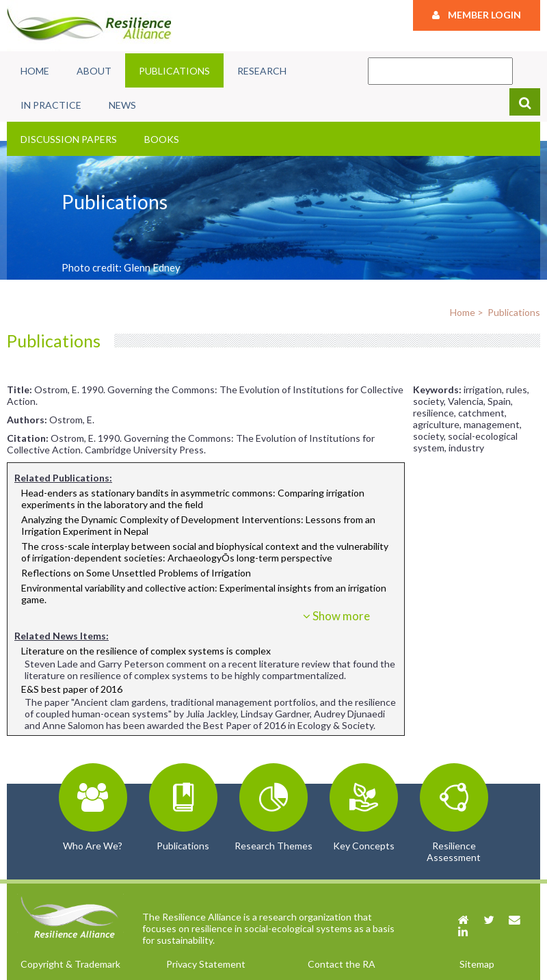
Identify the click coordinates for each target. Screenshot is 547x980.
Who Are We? (93, 846)
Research (262, 71)
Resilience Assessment (454, 851)
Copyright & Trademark (70, 964)
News (122, 105)
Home (35, 71)
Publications (174, 71)
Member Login (477, 15)
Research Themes (273, 846)
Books (162, 139)
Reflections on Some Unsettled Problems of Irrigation (136, 573)
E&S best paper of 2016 (72, 689)
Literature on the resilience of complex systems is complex (146, 651)
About (94, 71)
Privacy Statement (206, 964)
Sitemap (477, 964)
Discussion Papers (69, 139)
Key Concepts (364, 846)
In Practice (51, 105)
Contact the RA (342, 964)
